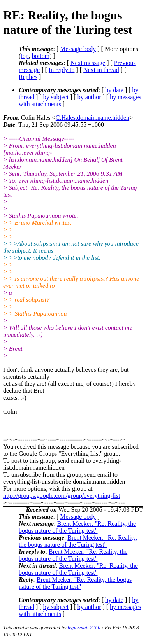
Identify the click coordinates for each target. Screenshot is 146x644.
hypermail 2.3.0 (84, 627)
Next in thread (101, 70)
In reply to (62, 70)
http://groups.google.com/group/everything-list (62, 496)
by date (114, 90)
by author (89, 97)
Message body (78, 49)
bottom (41, 56)
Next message (88, 63)
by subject (56, 97)
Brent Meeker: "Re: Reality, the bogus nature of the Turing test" (77, 527)
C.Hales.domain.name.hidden (92, 118)
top (25, 56)
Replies (28, 77)
